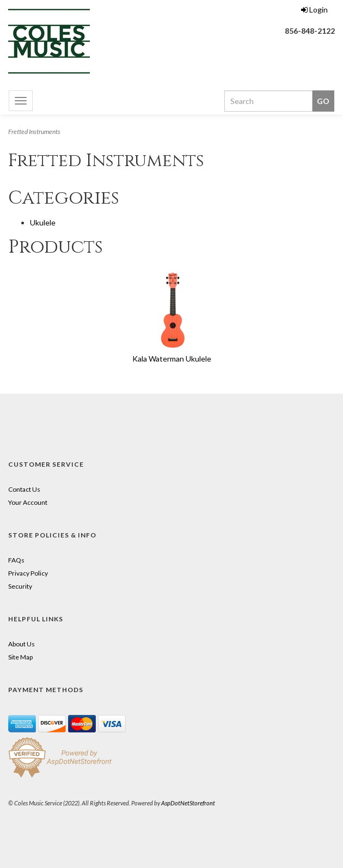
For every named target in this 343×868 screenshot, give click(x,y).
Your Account (28, 502)
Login (314, 10)
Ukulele (43, 222)
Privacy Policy (28, 573)
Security (20, 586)
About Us (22, 644)
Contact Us (24, 489)
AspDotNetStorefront (188, 803)
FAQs (16, 560)
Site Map (20, 657)
